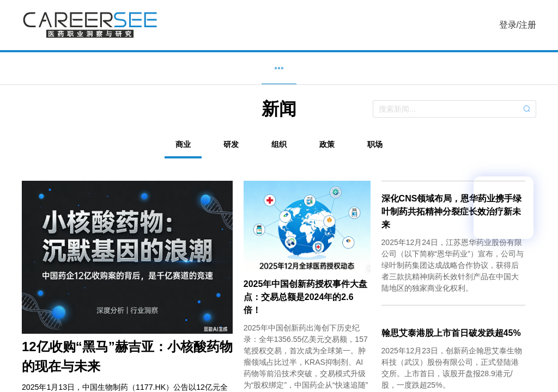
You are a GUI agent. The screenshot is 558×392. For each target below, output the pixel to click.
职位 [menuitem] (159, 68)
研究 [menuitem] (339, 68)
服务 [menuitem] (399, 68)
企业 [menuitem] (219, 68)
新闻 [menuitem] (279, 68)
